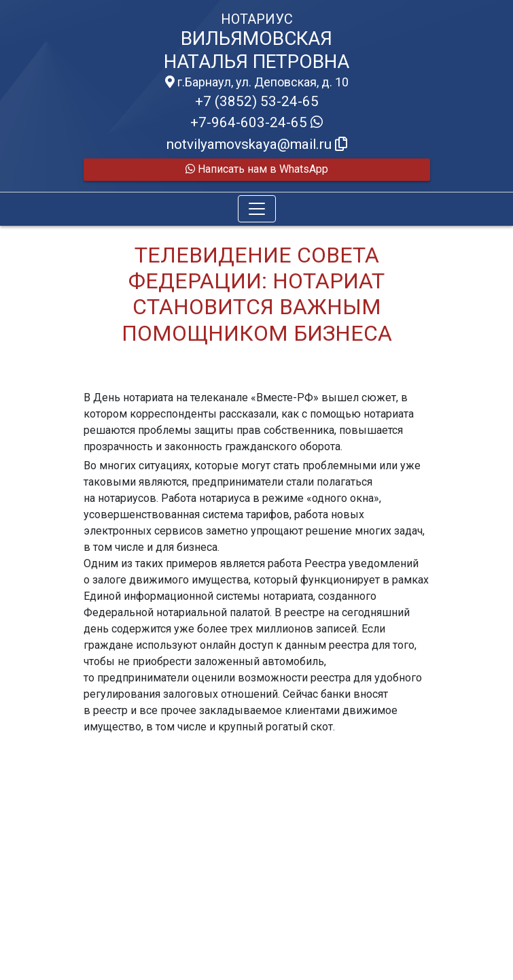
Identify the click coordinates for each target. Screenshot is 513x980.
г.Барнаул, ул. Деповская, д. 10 (257, 82)
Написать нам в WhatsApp (257, 169)
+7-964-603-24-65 (256, 122)
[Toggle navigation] (257, 209)
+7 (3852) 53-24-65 (257, 101)
